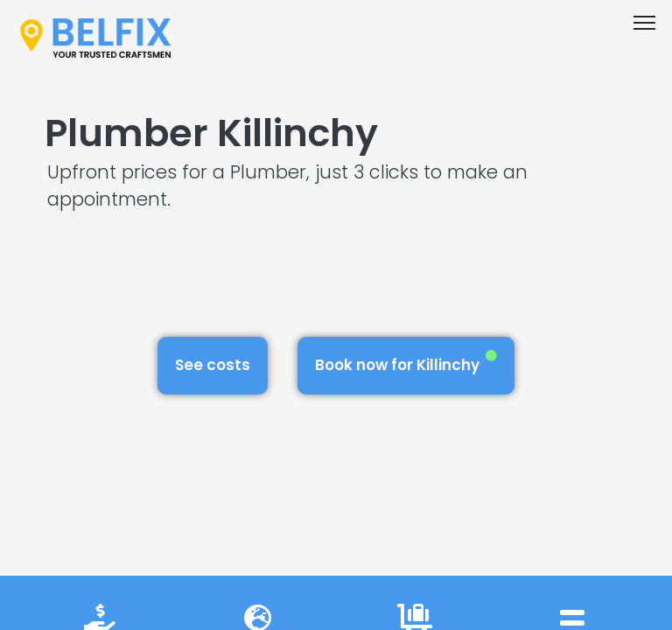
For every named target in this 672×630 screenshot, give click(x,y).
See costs (213, 365)
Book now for (406, 363)
